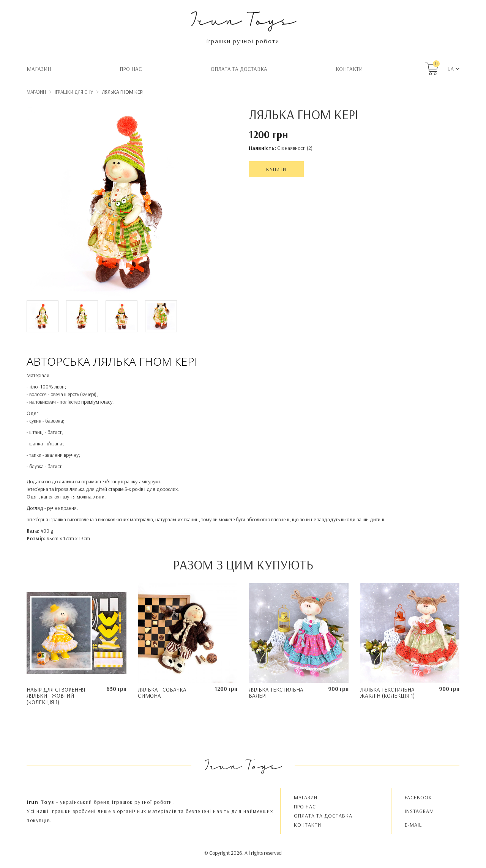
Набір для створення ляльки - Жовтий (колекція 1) (56, 696)
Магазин (39, 69)
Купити (276, 169)
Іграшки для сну (74, 92)
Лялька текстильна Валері (276, 693)
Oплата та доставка (239, 69)
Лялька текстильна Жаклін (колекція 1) (387, 693)
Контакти (349, 69)
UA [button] (451, 69)
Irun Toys (243, 19)
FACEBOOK (418, 797)
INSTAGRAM (419, 811)
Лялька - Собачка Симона (162, 693)
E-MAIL (413, 825)
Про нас (131, 69)
